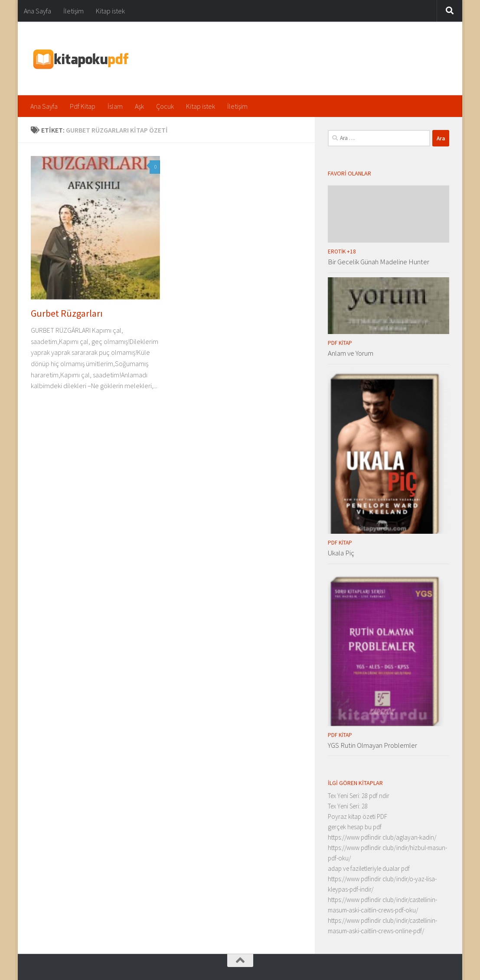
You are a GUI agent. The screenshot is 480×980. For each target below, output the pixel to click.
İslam (115, 106)
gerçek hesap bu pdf (355, 827)
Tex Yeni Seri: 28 (348, 806)
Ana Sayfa (38, 11)
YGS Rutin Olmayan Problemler (372, 745)
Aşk (139, 106)
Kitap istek (110, 11)
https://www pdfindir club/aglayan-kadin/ (382, 837)
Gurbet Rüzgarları (67, 313)
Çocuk (165, 106)
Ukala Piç (341, 553)
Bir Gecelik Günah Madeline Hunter (379, 262)
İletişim (73, 11)
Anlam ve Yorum (351, 353)
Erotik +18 (342, 251)
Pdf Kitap (83, 106)
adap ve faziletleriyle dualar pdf (369, 868)
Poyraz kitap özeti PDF (358, 816)
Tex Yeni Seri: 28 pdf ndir (359, 796)
